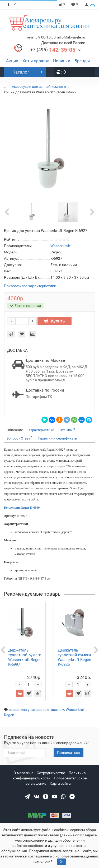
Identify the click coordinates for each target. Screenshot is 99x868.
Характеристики (41, 430)
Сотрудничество (51, 773)
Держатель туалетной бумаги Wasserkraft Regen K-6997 (25, 657)
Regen (9, 715)
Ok (62, 862)
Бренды (82, 61)
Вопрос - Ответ (20, 438)
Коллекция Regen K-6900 (22, 508)
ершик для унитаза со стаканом (36, 710)
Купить (55, 321)
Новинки (62, 61)
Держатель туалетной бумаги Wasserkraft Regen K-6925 (74, 657)
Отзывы (67, 430)
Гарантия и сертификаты (58, 438)
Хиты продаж (36, 61)
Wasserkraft (76, 710)
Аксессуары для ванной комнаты (36, 87)
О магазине (23, 773)
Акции (12, 61)
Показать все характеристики (30, 286)
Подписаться (69, 753)
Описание (15, 430)
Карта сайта (60, 783)
